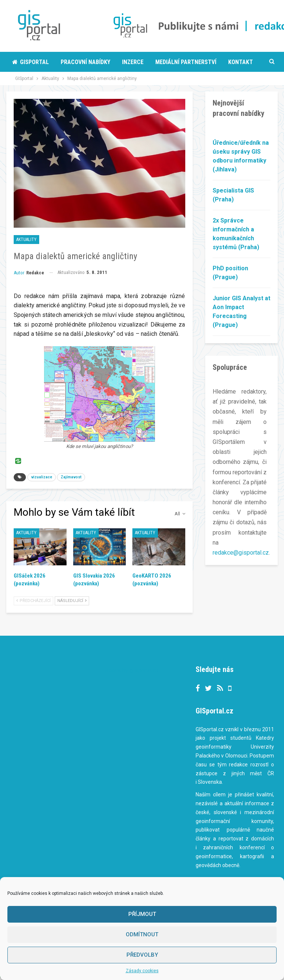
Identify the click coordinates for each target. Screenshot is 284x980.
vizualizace (42, 477)
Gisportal (31, 62)
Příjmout (142, 914)
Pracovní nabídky (85, 62)
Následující (72, 601)
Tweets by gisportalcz (130, 670)
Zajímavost (71, 477)
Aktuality (26, 240)
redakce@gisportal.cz (241, 553)
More (163, 62)
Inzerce (133, 62)
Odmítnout (142, 934)
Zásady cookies (142, 971)
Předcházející (33, 601)
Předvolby (142, 955)
